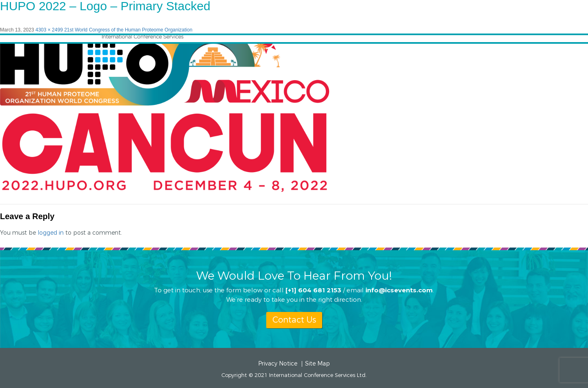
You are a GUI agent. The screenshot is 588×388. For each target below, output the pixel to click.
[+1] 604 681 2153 (313, 290)
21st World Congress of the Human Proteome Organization (128, 30)
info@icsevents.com (399, 290)
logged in (51, 233)
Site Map (317, 364)
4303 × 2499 (49, 30)
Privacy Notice (278, 364)
